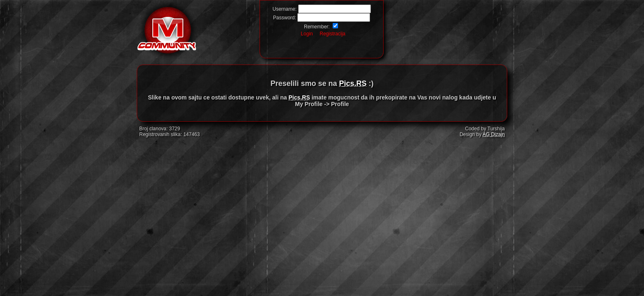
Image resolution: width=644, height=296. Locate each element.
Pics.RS (353, 83)
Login (307, 34)
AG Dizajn (494, 134)
